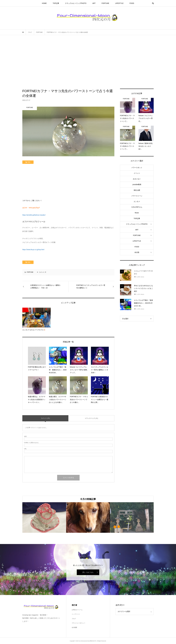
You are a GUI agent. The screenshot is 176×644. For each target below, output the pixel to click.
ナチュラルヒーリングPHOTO (76, 3)
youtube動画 (137, 184)
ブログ (74, 619)
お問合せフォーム (77, 610)
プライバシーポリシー (78, 623)
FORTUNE (105, 3)
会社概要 (74, 627)
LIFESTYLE (119, 3)
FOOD (132, 3)
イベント (137, 173)
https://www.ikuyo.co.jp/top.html (33, 250)
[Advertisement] (88, 62)
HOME (44, 3)
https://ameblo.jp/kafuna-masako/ (34, 215)
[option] (44, 517)
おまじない (137, 179)
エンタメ (137, 201)
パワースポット (137, 168)
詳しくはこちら (88, 572)
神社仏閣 (137, 190)
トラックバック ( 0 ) (91, 418)
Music (137, 213)
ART (94, 3)
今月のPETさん (137, 207)
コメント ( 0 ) (45, 418)
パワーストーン (137, 196)
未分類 (137, 252)
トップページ (76, 614)
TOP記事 (56, 3)
